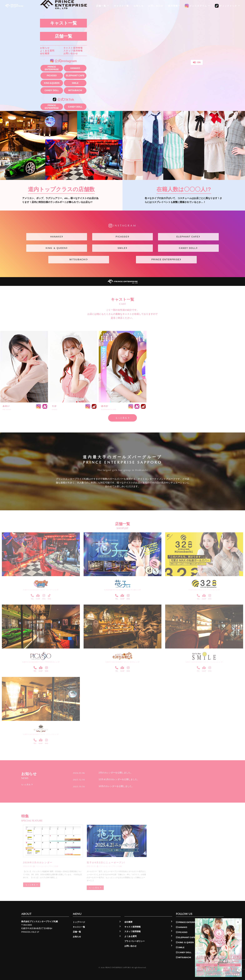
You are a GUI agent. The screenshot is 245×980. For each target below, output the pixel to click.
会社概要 (45, 53)
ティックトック (227, 6)
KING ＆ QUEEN (57, 248)
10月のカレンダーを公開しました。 (116, 786)
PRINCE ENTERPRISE (52, 68)
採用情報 (174, 6)
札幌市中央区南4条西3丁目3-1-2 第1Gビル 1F (123, 662)
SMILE (75, 83)
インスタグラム (197, 6)
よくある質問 (47, 51)
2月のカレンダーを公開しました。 (116, 773)
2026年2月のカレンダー (38, 862)
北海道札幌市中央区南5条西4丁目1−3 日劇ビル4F (122, 590)
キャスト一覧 (63, 23)
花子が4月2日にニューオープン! (106, 862)
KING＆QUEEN (52, 83)
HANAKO (75, 68)
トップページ (79, 922)
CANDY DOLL (52, 90)
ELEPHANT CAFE (75, 75)
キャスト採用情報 (73, 48)
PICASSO (52, 75)
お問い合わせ (71, 53)
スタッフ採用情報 (73, 51)
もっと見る (123, 418)
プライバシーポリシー (135, 941)
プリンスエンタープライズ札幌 (46, 866)
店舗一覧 (63, 36)
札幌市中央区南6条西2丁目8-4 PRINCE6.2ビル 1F (41, 662)
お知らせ (45, 48)
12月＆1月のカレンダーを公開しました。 (119, 779)
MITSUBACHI (75, 90)
